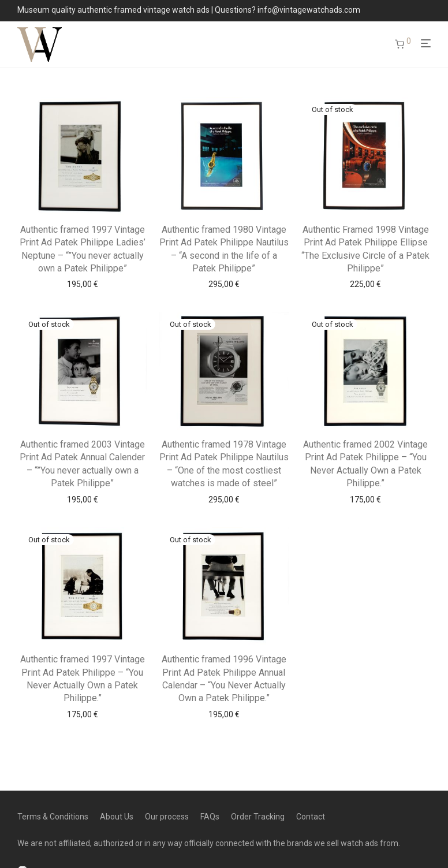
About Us (117, 817)
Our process (167, 817)
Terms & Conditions (53, 817)
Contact (311, 817)
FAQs (210, 817)
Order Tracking (258, 817)
